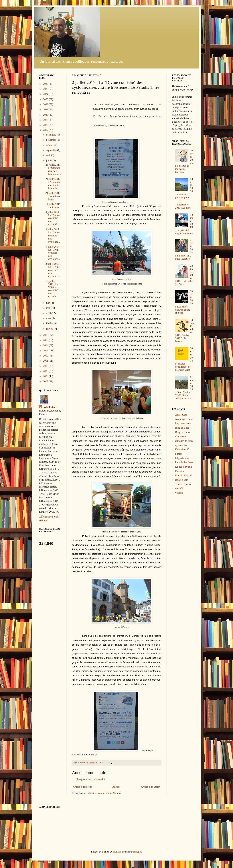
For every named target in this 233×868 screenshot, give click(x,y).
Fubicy (179, 454)
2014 (46, 345)
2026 (46, 84)
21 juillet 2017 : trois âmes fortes (53, 196)
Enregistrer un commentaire (91, 779)
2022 (46, 104)
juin (48, 303)
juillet (49, 161)
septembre (52, 150)
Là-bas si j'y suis (184, 467)
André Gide (181, 415)
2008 (46, 376)
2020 (46, 115)
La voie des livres (184, 462)
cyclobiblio (181, 445)
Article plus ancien (151, 787)
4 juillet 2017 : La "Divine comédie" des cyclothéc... (53, 236)
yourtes (179, 493)
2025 (46, 89)
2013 (46, 351)
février (50, 323)
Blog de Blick (182, 428)
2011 (46, 361)
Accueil (116, 787)
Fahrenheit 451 (183, 449)
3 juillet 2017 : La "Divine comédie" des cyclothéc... (53, 253)
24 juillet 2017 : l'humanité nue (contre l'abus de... (53, 184)
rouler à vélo (182, 480)
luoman (117, 852)
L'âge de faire (182, 458)
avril (49, 313)
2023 (46, 99)
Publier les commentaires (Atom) (104, 793)
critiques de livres (184, 441)
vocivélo (180, 488)
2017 (46, 130)
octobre (50, 145)
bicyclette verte (183, 423)
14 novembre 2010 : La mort (183, 206)
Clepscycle (181, 437)
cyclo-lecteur (50, 407)
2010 (46, 366)
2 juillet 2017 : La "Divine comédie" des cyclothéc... (53, 270)
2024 (46, 94)
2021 (46, 110)
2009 (46, 371)
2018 (46, 125)
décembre (51, 135)
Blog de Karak (183, 432)
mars (49, 318)
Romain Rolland (184, 476)
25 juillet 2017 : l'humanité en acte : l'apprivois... (53, 169)
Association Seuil (184, 419)
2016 (46, 335)
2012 (46, 356)
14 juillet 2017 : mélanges (53, 206)
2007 (46, 382)
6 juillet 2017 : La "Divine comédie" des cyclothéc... (53, 218)
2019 (46, 120)
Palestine (180, 471)
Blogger (137, 852)
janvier (50, 329)
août (49, 155)
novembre (51, 140)
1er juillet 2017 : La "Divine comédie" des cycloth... (52, 289)
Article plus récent (82, 787)
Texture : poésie (183, 484)
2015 (46, 340)
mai (48, 308)
